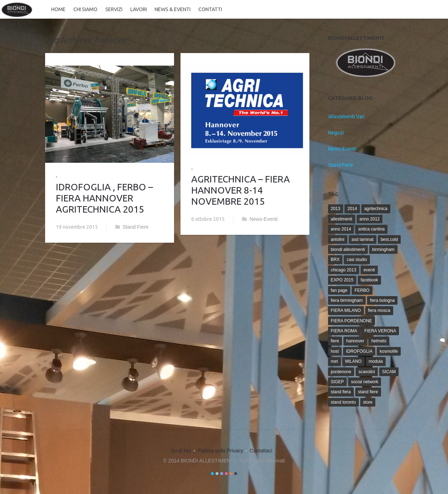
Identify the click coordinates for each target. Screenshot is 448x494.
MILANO (353, 361)
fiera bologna (382, 300)
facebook (369, 280)
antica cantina (371, 229)
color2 (217, 474)
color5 (231, 474)
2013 (336, 209)
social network (365, 382)
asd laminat (363, 239)
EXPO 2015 (342, 280)
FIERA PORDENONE (351, 321)
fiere (335, 341)
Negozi (336, 133)
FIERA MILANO (346, 310)
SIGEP (338, 382)
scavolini (367, 372)
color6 (236, 474)
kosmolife (389, 351)
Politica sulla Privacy (221, 451)
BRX (335, 260)
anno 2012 (370, 219)
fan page (339, 290)
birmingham (383, 250)
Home (58, 9)
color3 (222, 474)
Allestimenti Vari (346, 117)
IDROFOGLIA (359, 351)
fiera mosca (379, 310)
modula (376, 361)
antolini (338, 239)
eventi (369, 270)
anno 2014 (341, 229)
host (335, 351)
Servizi (113, 9)
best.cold (389, 239)
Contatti (209, 9)
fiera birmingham (347, 300)
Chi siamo (85, 9)
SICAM (389, 372)
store (368, 402)
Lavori (138, 9)
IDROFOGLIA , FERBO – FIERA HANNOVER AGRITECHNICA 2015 (104, 198)
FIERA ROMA (344, 331)
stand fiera (341, 392)
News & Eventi (172, 9)
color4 (226, 474)
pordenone (341, 372)
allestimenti (342, 219)
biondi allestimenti (348, 250)
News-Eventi (264, 219)
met (334, 361)
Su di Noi (181, 451)
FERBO (362, 290)
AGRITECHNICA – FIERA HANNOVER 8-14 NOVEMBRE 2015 (240, 190)
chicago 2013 (344, 270)
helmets (379, 341)
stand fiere (368, 392)
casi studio (357, 260)
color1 (212, 474)
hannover (355, 341)
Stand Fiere (135, 227)
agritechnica (376, 209)
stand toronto (343, 402)
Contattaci (261, 451)
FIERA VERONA (380, 331)
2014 (352, 209)
